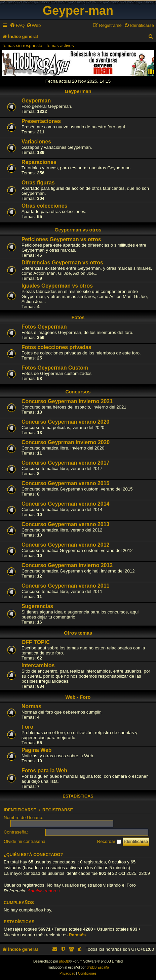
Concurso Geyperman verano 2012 (65, 545)
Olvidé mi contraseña (25, 841)
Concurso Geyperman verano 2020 (65, 422)
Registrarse (58, 810)
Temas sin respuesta (22, 46)
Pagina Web (36, 750)
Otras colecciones (44, 206)
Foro (27, 727)
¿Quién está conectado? (33, 855)
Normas (31, 706)
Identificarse (20, 810)
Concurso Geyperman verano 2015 (65, 483)
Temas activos (60, 46)
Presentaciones (41, 121)
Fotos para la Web (44, 771)
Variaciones (36, 142)
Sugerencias (37, 606)
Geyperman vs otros (78, 230)
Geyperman (78, 91)
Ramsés (77, 935)
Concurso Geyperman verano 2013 (65, 524)
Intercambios (38, 665)
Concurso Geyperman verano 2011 (65, 586)
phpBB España (98, 967)
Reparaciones (39, 162)
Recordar (109, 841)
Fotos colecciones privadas (56, 347)
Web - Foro (78, 697)
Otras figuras (38, 183)
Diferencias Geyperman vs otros (62, 263)
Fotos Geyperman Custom (55, 368)
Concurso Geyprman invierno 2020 (66, 442)
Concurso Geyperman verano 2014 (65, 504)
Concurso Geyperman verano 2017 (65, 463)
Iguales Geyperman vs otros (57, 286)
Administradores (44, 891)
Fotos (78, 317)
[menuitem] (17, 25)
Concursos (78, 392)
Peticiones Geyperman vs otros (61, 239)
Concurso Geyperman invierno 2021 (67, 401)
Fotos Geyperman (44, 327)
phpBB (64, 961)
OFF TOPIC (36, 642)
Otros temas (78, 633)
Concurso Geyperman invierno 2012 (67, 565)
